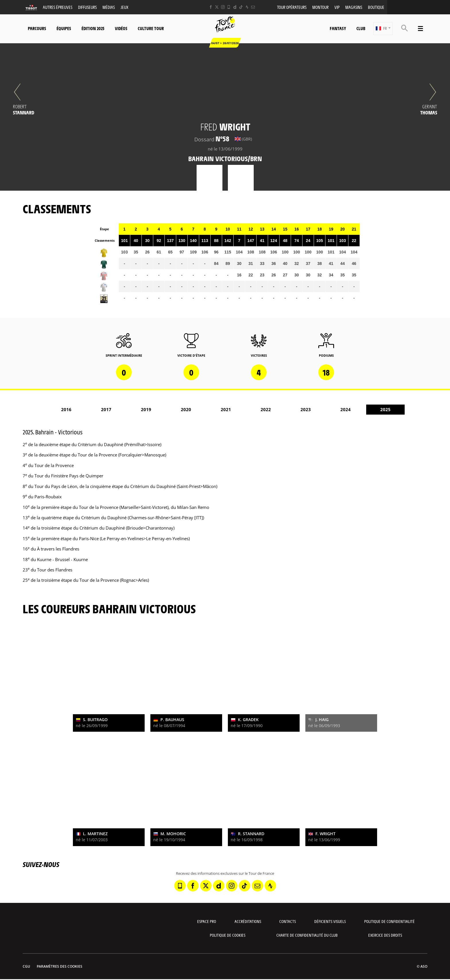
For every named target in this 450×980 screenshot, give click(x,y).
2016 (66, 409)
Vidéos (121, 28)
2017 (106, 409)
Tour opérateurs (292, 7)
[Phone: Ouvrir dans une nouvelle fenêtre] (229, 7)
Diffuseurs (87, 7)
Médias (109, 7)
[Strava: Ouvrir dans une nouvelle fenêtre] (247, 7)
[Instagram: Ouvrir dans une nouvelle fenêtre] (223, 7)
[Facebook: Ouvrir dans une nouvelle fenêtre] (211, 7)
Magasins (354, 7)
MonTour (320, 7)
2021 (226, 409)
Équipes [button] (64, 28)
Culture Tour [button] (151, 28)
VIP (337, 7)
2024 (346, 409)
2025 (385, 409)
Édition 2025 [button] (93, 28)
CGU (26, 966)
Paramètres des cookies (60, 966)
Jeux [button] (124, 7)
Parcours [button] (37, 28)
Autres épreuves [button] (58, 7)
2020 (186, 409)
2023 (306, 409)
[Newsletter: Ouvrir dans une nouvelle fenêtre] (253, 7)
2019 (146, 409)
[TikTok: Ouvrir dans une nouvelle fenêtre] (241, 7)
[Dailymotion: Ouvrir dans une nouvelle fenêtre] (235, 7)
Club (361, 28)
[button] (383, 29)
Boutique (376, 7)
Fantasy (338, 28)
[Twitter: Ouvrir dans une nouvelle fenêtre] (217, 7)
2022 (266, 409)
